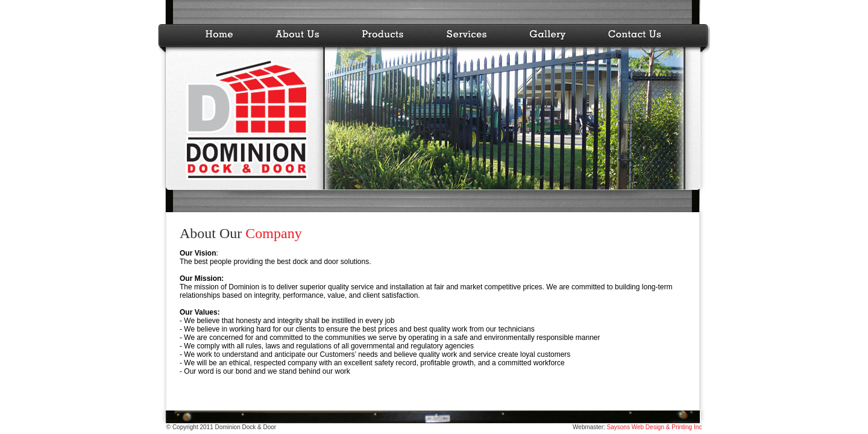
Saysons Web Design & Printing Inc (653, 427)
